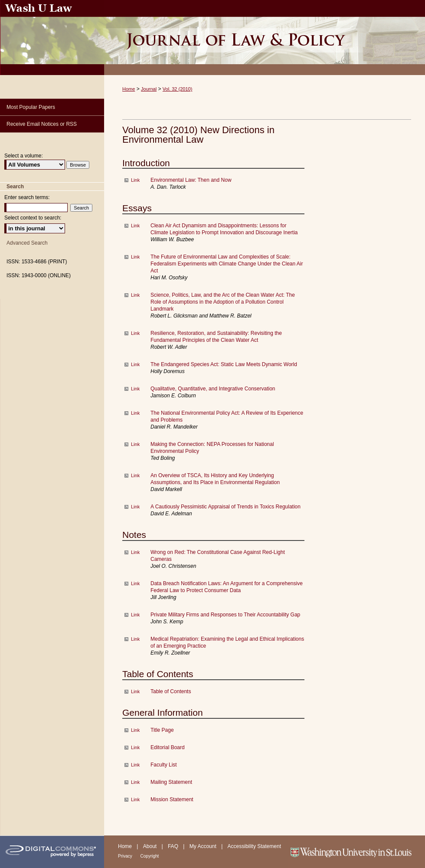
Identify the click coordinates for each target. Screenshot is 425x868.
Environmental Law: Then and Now (191, 180)
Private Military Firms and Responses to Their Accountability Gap (225, 615)
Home (129, 89)
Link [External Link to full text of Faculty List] (135, 765)
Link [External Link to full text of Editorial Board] (135, 747)
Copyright (150, 856)
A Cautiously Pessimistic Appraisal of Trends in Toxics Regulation (226, 507)
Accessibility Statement (254, 846)
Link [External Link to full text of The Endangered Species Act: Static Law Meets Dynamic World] (135, 364)
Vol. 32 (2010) (178, 89)
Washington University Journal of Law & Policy (265, 38)
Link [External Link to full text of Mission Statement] (135, 799)
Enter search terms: (27, 197)
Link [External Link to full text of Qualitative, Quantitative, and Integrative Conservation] (135, 389)
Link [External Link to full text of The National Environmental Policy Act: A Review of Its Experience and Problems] (135, 413)
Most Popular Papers (31, 107)
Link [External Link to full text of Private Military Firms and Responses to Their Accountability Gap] (135, 615)
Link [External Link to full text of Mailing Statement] (135, 782)
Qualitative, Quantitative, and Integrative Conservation (213, 389)
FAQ (174, 846)
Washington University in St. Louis (357, 852)
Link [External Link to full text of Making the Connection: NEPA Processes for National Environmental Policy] (135, 444)
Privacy (126, 856)
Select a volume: (24, 156)
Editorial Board (168, 747)
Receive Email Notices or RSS (42, 124)
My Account (204, 846)
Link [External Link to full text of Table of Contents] (135, 691)
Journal (149, 89)
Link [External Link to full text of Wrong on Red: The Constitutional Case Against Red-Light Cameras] (135, 552)
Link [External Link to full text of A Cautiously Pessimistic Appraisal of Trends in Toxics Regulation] (135, 507)
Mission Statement (172, 799)
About (151, 846)
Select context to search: (33, 218)
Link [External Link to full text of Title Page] (135, 730)
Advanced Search (27, 243)
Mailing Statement (171, 782)
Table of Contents (171, 691)
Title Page (162, 730)
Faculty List (164, 765)
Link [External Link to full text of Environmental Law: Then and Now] (135, 180)
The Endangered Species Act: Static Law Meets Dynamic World (224, 364)
